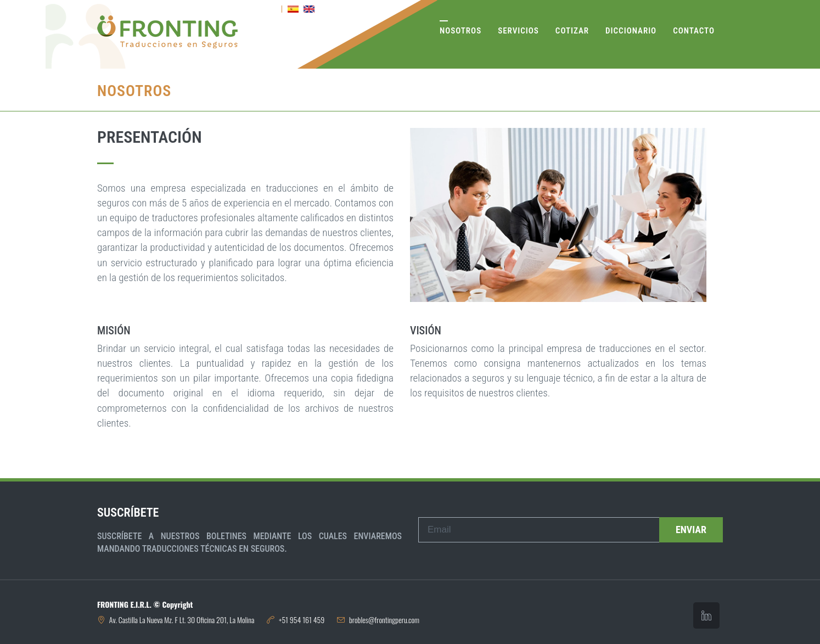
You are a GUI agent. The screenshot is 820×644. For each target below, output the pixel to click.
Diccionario (631, 31)
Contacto (694, 31)
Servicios (518, 31)
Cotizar (572, 31)
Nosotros (460, 31)
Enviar (691, 530)
